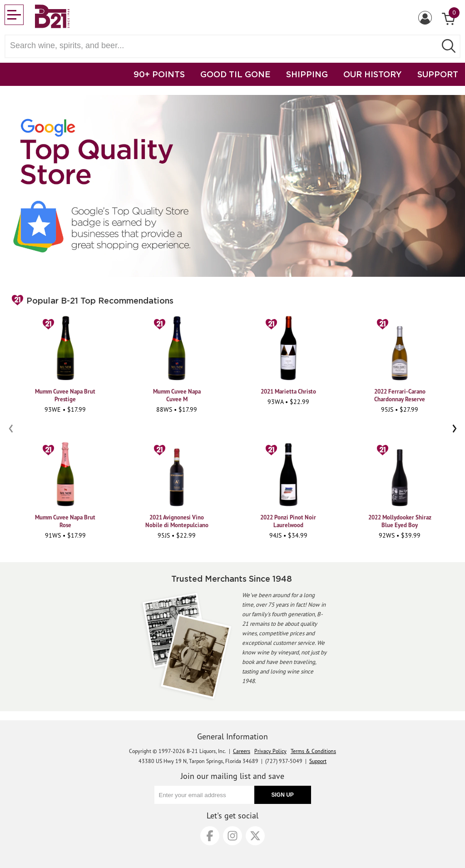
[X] (255, 836)
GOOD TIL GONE (235, 74)
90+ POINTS (159, 74)
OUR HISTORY (373, 74)
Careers (242, 751)
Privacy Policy (270, 751)
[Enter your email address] (204, 795)
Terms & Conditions (313, 751)
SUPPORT (438, 74)
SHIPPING (307, 74)
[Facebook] (210, 836)
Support (318, 761)
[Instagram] (232, 836)
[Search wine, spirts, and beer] (223, 46)
